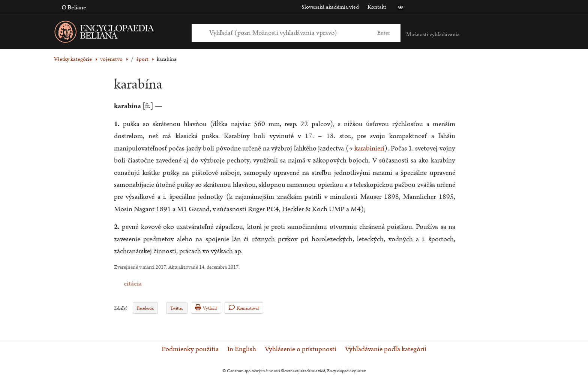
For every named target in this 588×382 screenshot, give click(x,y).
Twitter (177, 308)
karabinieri (369, 148)
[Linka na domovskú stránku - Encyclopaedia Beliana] (116, 33)
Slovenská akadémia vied (330, 7)
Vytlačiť (206, 308)
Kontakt (377, 7)
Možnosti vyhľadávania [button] (433, 34)
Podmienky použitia (190, 349)
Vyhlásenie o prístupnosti (301, 349)
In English (242, 349)
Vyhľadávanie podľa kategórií (386, 349)
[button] (400, 8)
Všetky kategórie (73, 59)
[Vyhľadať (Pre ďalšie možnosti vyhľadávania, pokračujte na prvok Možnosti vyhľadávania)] (288, 33)
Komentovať (244, 308)
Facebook (145, 308)
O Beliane (74, 8)
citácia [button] (119, 284)
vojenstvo (111, 59)
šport (142, 59)
